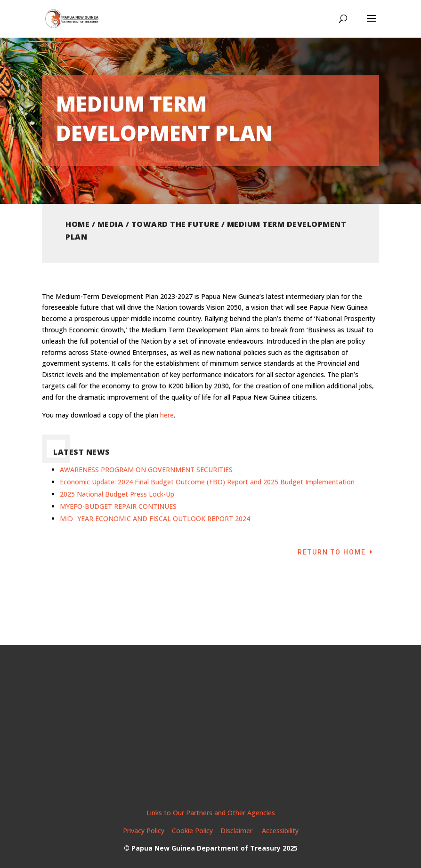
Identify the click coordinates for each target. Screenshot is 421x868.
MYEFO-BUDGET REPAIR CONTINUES (118, 506)
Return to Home (332, 552)
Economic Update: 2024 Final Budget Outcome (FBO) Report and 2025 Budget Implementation (207, 482)
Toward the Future (175, 224)
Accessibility (280, 831)
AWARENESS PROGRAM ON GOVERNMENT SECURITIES (146, 470)
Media (111, 224)
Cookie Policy (192, 831)
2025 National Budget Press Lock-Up (117, 494)
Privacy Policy (144, 831)
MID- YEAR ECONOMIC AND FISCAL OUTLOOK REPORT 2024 (155, 518)
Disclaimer (237, 831)
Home (77, 224)
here (167, 415)
